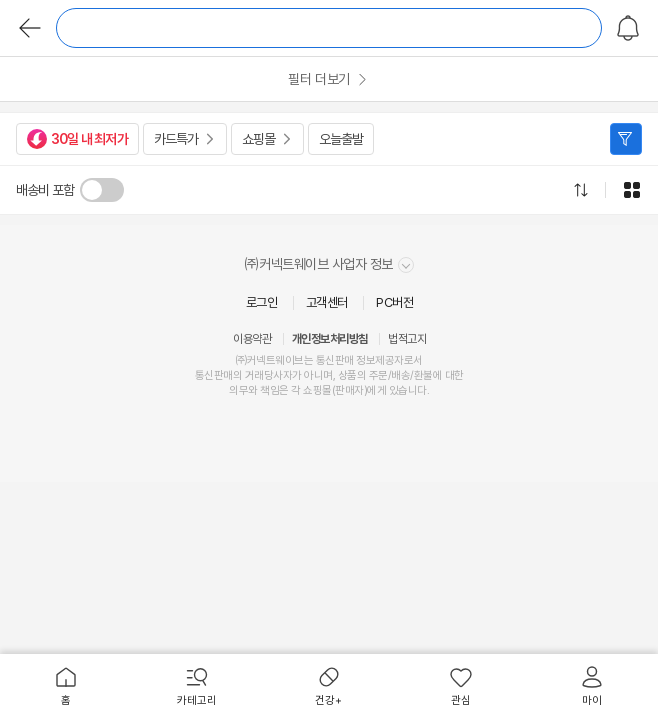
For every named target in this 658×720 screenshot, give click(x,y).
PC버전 (394, 302)
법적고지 (407, 339)
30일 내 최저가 (77, 139)
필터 (626, 139)
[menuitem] (66, 687)
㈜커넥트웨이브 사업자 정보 (329, 264)
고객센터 (327, 302)
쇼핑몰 (258, 139)
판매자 (349, 390)
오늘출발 (341, 139)
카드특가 (176, 139)
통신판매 (214, 375)
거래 (254, 375)
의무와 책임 (254, 390)
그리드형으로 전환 (632, 190)
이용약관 (252, 339)
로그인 (262, 302)
